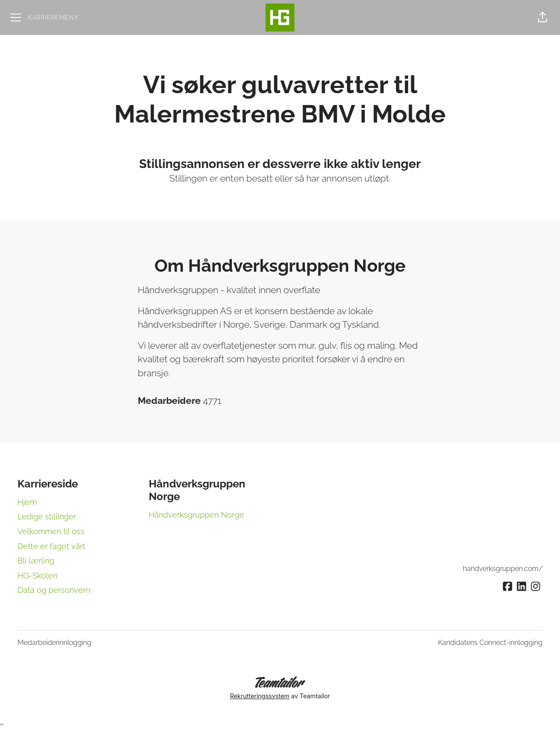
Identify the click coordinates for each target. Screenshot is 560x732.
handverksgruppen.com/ (503, 569)
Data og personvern (54, 590)
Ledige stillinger (47, 517)
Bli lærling (36, 561)
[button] (542, 18)
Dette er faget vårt (51, 546)
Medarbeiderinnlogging (54, 643)
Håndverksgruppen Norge (196, 515)
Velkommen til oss (51, 531)
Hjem (27, 502)
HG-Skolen (37, 576)
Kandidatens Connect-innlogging (490, 643)
